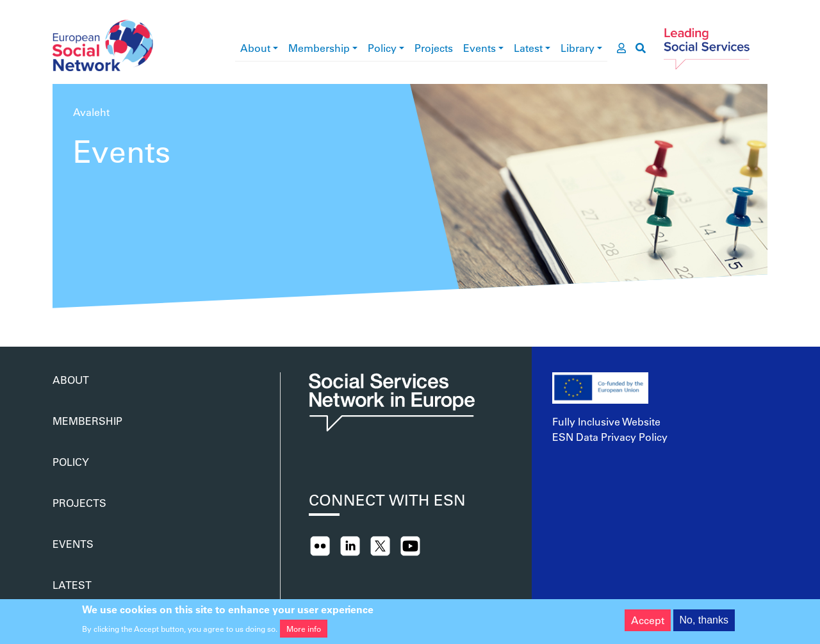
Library (578, 48)
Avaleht (91, 112)
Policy (382, 48)
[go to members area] (621, 48)
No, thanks (704, 623)
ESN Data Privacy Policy (610, 437)
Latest (528, 48)
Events (480, 48)
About (255, 48)
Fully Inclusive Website (606, 421)
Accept (648, 623)
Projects (434, 48)
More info (304, 631)
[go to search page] (641, 48)
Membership (319, 48)
